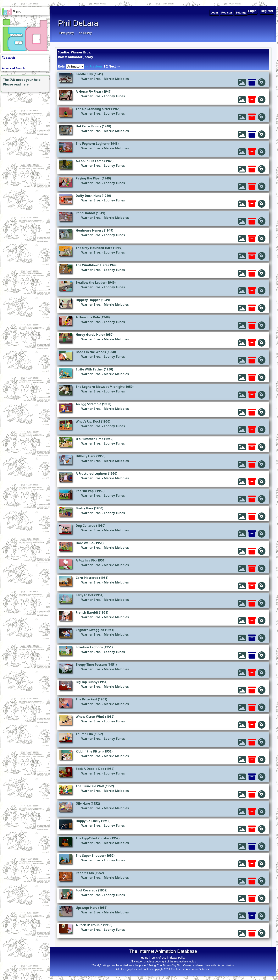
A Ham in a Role (88, 317)
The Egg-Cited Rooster (93, 838)
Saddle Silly (84, 74)
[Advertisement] (24, 117)
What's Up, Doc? (88, 421)
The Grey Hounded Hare (94, 248)
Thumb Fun (84, 734)
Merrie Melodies (116, 79)
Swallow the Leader (91, 282)
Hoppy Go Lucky (88, 821)
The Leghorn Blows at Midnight (100, 387)
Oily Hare (83, 803)
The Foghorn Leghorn (92, 144)
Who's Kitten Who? (90, 717)
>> (119, 66)
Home (145, 958)
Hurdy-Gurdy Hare (90, 335)
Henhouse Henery (89, 230)
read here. (22, 84)
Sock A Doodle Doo (90, 769)
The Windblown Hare (92, 265)
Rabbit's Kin (85, 873)
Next (112, 66)
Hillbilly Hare (86, 456)
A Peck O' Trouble (89, 925)
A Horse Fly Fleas (89, 91)
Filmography (66, 33)
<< (87, 66)
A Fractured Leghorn (91, 474)
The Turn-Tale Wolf (90, 786)
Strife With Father (89, 369)
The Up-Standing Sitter (93, 109)
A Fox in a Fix (86, 560)
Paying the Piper (88, 178)
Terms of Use (158, 958)
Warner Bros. (91, 79)
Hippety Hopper (88, 300)
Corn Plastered (87, 578)
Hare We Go (85, 543)
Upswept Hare (87, 908)
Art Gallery (85, 33)
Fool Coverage (86, 890)
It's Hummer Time (89, 439)
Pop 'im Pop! (85, 491)
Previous (96, 66)
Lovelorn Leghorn (89, 647)
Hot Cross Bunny (88, 126)
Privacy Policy (177, 958)
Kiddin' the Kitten (89, 751)
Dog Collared (86, 526)
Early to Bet (85, 595)
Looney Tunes (114, 96)
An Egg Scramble (89, 404)
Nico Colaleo (185, 965)
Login (253, 11)
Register (267, 11)
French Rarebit (87, 612)
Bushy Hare (84, 508)
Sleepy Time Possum (91, 665)
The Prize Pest (86, 699)
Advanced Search (13, 68)
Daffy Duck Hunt (88, 196)
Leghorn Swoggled (90, 630)
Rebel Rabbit (85, 213)
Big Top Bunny (87, 682)
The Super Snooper (90, 856)
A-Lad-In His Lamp (90, 161)
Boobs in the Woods (91, 352)
